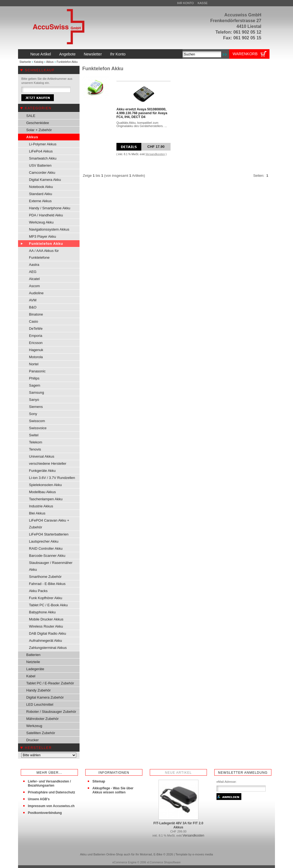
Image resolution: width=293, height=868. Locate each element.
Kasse (203, 3)
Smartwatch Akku (43, 158)
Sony (33, 414)
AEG (33, 272)
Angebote (67, 54)
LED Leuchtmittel (40, 704)
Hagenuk (36, 350)
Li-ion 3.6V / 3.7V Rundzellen (52, 478)
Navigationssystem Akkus (49, 229)
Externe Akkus (40, 201)
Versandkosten (155, 154)
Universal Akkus (42, 456)
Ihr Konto (185, 3)
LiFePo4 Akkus (41, 151)
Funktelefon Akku (67, 62)
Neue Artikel (41, 54)
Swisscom (37, 421)
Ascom (34, 286)
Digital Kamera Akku (45, 180)
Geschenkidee (38, 123)
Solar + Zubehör (39, 130)
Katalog (39, 62)
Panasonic (37, 371)
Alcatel (34, 279)
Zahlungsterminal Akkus (48, 648)
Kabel (31, 676)
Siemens (36, 407)
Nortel (34, 364)
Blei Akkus (37, 513)
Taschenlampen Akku (46, 499)
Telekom (36, 442)
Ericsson (36, 343)
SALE (31, 116)
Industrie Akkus (41, 506)
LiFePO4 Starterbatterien (49, 534)
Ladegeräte (35, 669)
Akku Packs (38, 591)
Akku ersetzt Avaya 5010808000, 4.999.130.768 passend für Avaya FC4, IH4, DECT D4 (142, 113)
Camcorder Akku (42, 173)
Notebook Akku (41, 187)
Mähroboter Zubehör (43, 719)
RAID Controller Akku (46, 548)
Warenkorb (245, 54)
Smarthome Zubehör (45, 577)
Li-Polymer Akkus (43, 144)
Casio (33, 321)
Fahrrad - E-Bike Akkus (47, 584)
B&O (33, 307)
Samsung (36, 392)
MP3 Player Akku (43, 236)
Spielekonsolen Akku (45, 485)
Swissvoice (38, 428)
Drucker (33, 740)
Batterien (33, 655)
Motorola (36, 357)
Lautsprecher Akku (44, 541)
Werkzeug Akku (41, 222)
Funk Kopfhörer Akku (46, 598)
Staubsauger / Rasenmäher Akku (51, 566)
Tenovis (35, 449)
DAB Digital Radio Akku (48, 633)
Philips (34, 378)
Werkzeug (34, 726)
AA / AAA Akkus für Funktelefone (44, 254)
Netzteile (33, 662)
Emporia (36, 336)
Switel (34, 435)
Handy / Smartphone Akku (50, 208)
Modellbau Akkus (42, 492)
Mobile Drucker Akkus (46, 619)
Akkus (50, 62)
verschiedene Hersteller (48, 464)
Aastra (34, 265)
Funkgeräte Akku (42, 471)
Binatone (36, 314)
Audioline (36, 293)
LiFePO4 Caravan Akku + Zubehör (49, 524)
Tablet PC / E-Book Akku (48, 605)
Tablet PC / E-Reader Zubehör (50, 683)
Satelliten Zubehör (41, 733)
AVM (33, 300)
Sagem (35, 385)
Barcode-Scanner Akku (47, 556)
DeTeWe (36, 329)
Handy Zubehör (39, 690)
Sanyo (34, 400)
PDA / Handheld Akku (46, 215)
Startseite (25, 62)
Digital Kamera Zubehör (45, 697)
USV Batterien (40, 165)
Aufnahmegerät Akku (46, 641)
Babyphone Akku (42, 612)
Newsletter (93, 54)
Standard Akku (41, 194)
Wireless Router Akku (46, 626)
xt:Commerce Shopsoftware (164, 862)
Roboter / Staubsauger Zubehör (51, 712)
